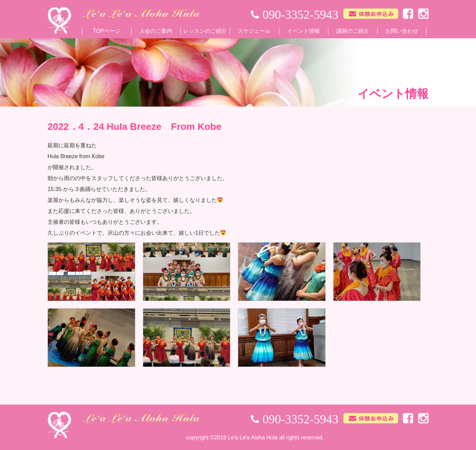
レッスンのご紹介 (205, 31)
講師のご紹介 (353, 31)
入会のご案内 (156, 31)
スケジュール (254, 31)
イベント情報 (303, 31)
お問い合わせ (402, 31)
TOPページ (107, 31)
